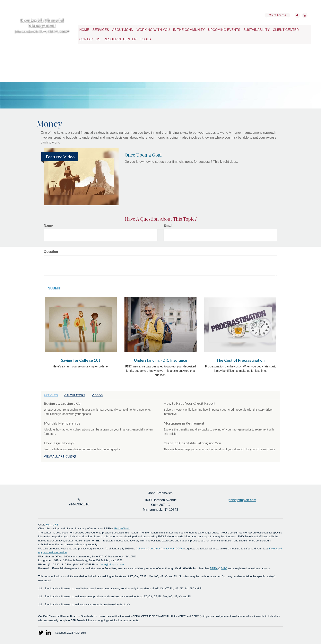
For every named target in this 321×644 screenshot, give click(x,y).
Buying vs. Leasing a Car (63, 403)
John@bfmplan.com (112, 564)
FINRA (214, 568)
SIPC (224, 568)
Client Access (277, 15)
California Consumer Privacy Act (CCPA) (160, 549)
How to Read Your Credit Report (190, 403)
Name (48, 225)
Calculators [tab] (75, 395)
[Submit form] (54, 289)
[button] (101, 30)
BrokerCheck (122, 528)
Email (168, 225)
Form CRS (52, 525)
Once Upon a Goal (143, 155)
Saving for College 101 (81, 360)
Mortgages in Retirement (184, 423)
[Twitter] (297, 15)
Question (51, 252)
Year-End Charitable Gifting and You (192, 443)
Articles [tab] (51, 395)
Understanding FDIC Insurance (161, 360)
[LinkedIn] (304, 15)
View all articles (60, 456)
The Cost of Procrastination (240, 360)
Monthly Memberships (62, 423)
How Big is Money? (59, 443)
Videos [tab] (97, 395)
